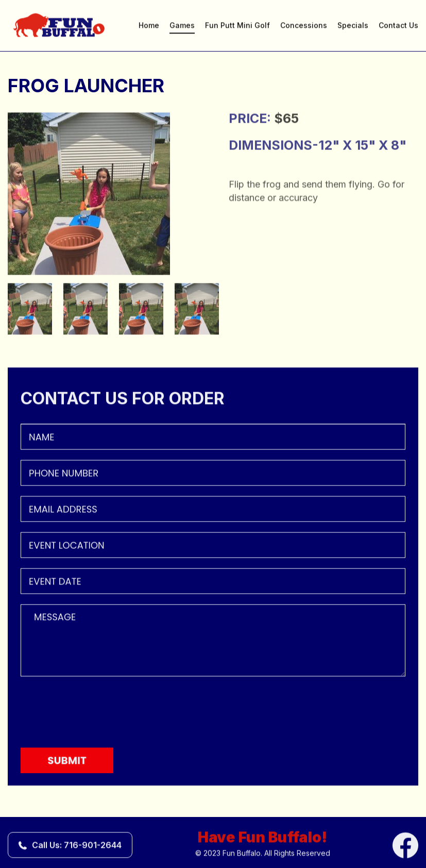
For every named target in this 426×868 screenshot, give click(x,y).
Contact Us (398, 26)
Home (149, 26)
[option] (113, 195)
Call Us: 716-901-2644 (77, 846)
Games (182, 26)
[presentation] (99, 711)
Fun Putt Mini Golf (237, 26)
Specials (353, 26)
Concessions (304, 26)
